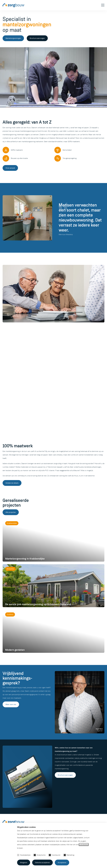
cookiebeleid (84, 845)
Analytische (40, 855)
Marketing (69, 855)
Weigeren (24, 863)
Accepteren (62, 863)
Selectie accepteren (42, 863)
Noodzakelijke (24, 855)
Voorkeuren (55, 855)
